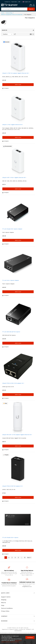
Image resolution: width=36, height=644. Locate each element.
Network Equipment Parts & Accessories (12, 15)
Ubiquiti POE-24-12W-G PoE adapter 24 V (13, 383)
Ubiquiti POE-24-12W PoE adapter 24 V (13, 486)
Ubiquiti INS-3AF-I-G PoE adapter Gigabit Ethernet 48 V (17, 435)
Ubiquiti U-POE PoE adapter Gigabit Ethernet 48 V (16, 73)
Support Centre (6, 597)
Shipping (4, 600)
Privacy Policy (5, 611)
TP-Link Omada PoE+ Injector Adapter (12, 229)
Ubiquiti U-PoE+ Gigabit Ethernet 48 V (12, 125)
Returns (3, 603)
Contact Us (7, 2)
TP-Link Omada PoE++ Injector (10, 537)
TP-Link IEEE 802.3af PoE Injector (11, 332)
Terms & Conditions (7, 608)
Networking (9, 13)
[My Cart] (31, 5)
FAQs (3, 605)
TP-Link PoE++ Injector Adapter (11, 280)
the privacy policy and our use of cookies (12, 641)
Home (3, 13)
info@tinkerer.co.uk (27, 587)
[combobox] (14, 9)
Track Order (14, 2)
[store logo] (9, 5)
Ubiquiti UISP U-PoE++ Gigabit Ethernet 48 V (14, 177)
